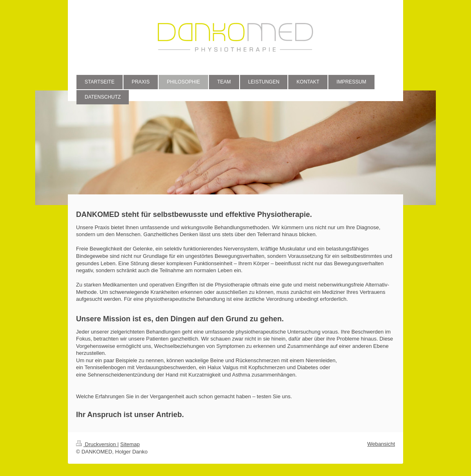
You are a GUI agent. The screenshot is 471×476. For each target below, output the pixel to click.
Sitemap (130, 444)
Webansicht (381, 444)
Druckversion (97, 444)
